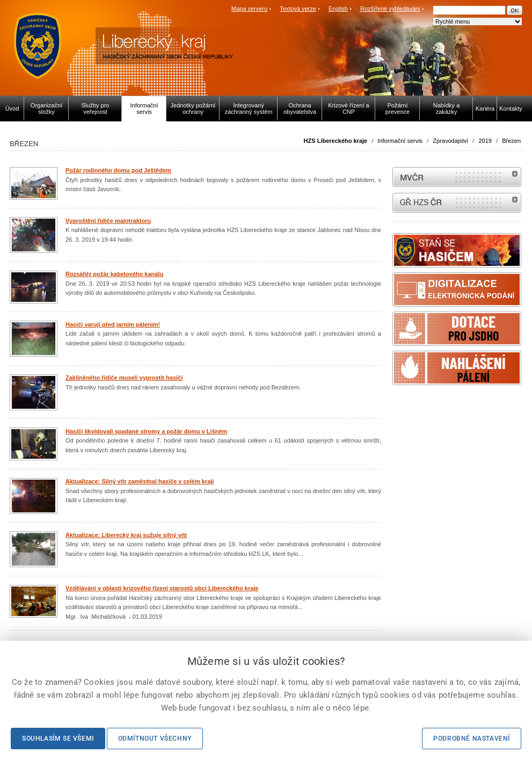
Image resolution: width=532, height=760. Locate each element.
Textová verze (298, 9)
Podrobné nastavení (472, 739)
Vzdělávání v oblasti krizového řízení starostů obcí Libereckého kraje (162, 588)
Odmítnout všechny (155, 739)
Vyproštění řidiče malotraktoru (108, 221)
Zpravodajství (450, 141)
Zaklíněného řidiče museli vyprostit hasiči (124, 378)
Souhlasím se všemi (58, 739)
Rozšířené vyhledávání (390, 9)
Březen (511, 141)
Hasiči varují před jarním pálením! (113, 324)
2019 (485, 141)
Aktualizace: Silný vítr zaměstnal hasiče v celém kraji (140, 481)
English (338, 9)
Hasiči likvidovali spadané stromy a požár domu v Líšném (146, 431)
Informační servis (400, 141)
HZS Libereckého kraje (336, 141)
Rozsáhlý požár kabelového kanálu (114, 274)
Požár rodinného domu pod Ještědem (118, 170)
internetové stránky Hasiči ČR (457, 203)
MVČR (457, 177)
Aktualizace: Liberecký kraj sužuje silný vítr (126, 535)
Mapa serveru (249, 9)
